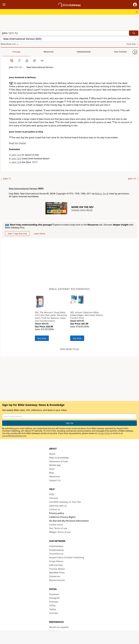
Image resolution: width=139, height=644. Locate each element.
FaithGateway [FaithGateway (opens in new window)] (56, 546)
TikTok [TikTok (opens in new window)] (52, 606)
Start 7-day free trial (17, 234)
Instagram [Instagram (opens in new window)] (54, 598)
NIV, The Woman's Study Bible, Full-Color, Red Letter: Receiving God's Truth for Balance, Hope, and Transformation (51, 317)
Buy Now (42, 338)
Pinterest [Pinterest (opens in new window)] (54, 602)
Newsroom (55, 477)
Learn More (40, 234)
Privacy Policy (104, 433)
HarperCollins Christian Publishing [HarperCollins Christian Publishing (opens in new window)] (67, 557)
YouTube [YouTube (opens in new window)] (54, 613)
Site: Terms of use (58, 528)
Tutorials (54, 498)
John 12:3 (16, 155)
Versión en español (59, 627)
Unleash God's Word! (82, 210)
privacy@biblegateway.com (14, 436)
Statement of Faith (59, 461)
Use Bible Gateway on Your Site (65, 502)
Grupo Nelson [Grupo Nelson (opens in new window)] (56, 561)
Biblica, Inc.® (102, 194)
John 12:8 (16, 162)
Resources (20, 52)
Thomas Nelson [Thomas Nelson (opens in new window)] (57, 569)
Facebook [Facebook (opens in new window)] (54, 594)
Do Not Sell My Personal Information (69, 521)
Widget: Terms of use (60, 532)
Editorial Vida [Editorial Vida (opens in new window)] (56, 565)
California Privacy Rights (62, 517)
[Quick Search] (65, 33)
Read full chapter (18, 143)
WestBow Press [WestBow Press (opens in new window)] (57, 573)
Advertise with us (58, 506)
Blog (51, 473)
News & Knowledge (59, 458)
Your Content (54, 52)
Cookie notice (56, 525)
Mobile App (55, 465)
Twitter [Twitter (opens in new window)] (53, 609)
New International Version (23, 189)
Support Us (55, 480)
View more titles (69, 349)
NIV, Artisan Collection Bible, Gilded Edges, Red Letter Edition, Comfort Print (87, 315)
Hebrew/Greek (36, 52)
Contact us (55, 509)
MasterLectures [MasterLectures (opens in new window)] (57, 580)
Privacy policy (57, 513)
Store (52, 469)
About (52, 454)
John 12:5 (16, 159)
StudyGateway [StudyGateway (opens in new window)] (56, 550)
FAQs (52, 494)
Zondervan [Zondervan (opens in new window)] (55, 576)
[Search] (134, 33)
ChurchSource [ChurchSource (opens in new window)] (56, 554)
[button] (135, 5)
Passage (7, 52)
